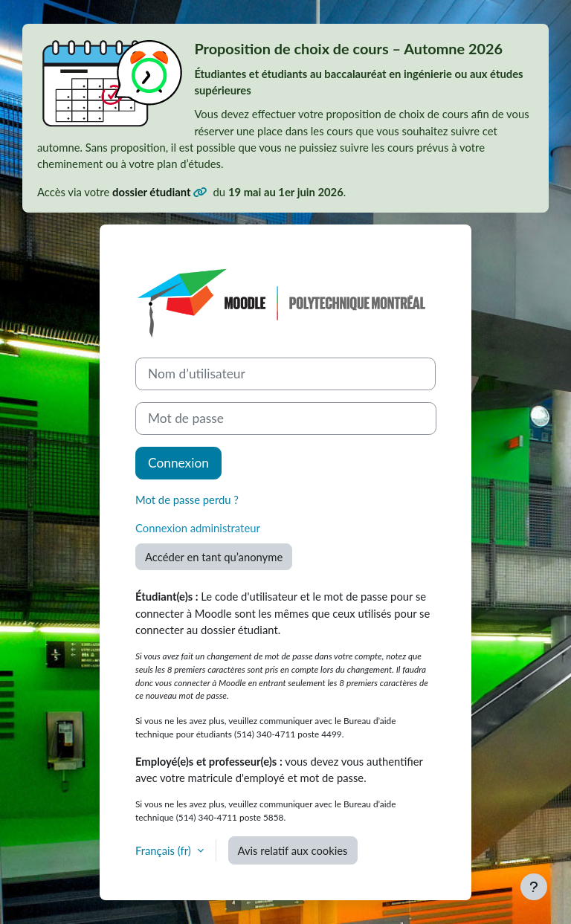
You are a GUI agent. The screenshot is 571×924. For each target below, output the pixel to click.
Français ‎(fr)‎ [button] (165, 850)
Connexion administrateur (198, 528)
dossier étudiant (153, 192)
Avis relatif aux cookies (293, 850)
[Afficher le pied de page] (534, 887)
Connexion (178, 463)
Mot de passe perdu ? (187, 500)
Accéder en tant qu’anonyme (214, 557)
